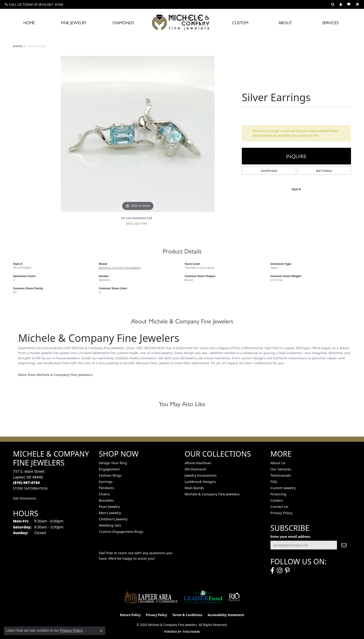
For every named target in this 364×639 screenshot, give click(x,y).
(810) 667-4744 (136, 223)
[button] (333, 4)
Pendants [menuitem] (106, 488)
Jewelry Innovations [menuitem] (201, 475)
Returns (324, 171)
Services (330, 23)
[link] (34, 4)
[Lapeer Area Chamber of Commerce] (151, 597)
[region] (138, 134)
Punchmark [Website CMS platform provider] (191, 632)
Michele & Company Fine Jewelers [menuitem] (212, 494)
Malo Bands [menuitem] (194, 488)
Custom (240, 23)
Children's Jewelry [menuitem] (113, 519)
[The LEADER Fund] (203, 597)
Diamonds (123, 23)
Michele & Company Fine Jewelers (120, 268)
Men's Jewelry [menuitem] (110, 513)
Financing (278, 494)
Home (29, 23)
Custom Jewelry (283, 488)
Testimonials (281, 475)
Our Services (281, 469)
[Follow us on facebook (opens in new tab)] (272, 571)
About (285, 23)
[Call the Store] (26, 483)
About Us (278, 463)
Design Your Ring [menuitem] (113, 463)
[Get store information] (30, 488)
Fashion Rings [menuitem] (110, 475)
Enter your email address (290, 537)
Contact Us (279, 507)
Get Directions (25, 498)
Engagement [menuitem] (109, 469)
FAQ (274, 482)
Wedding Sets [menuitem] (110, 525)
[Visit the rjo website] (234, 597)
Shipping (269, 171)
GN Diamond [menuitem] (195, 469)
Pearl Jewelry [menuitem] (109, 507)
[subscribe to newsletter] (344, 545)
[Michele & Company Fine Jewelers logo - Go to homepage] (182, 22)
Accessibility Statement (226, 615)
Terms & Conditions (187, 615)
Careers (277, 500)
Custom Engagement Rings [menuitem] (121, 532)
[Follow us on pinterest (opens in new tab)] (287, 571)
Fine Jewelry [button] (74, 23)
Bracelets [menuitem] (106, 500)
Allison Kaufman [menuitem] (198, 463)
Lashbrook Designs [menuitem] (200, 482)
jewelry (18, 46)
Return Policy (130, 615)
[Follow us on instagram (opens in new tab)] (280, 571)
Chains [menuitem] (104, 494)
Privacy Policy (281, 513)
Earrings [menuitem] (106, 482)
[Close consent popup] (101, 631)
